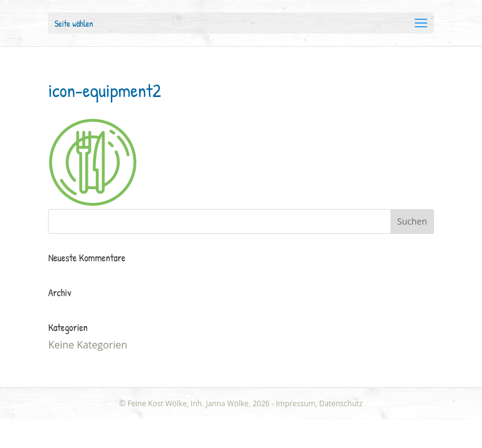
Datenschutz (341, 404)
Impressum (295, 404)
